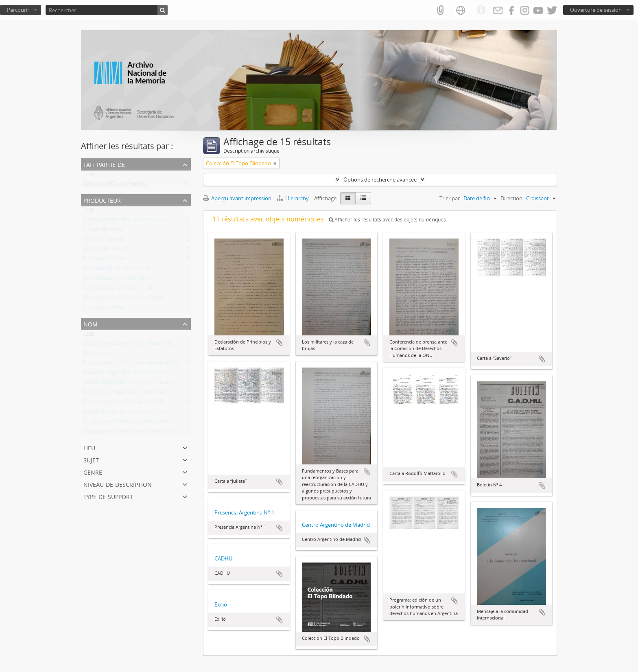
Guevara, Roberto (104, 309)
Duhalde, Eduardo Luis (110, 260)
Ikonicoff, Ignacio (103, 241)
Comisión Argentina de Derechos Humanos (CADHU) (146, 221)
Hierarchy (293, 198)
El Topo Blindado (103, 231)
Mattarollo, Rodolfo (106, 250)
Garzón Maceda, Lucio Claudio (119, 289)
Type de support (108, 496)
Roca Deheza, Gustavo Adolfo (118, 280)
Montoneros (98, 355)
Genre (93, 472)
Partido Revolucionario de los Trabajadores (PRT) (141, 384)
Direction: (512, 198)
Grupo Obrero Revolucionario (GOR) (126, 423)
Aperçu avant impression (237, 198)
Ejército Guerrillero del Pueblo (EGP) (126, 394)
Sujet (91, 459)
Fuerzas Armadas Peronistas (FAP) (124, 403)
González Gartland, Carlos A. (116, 270)
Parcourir (18, 10)
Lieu (89, 447)
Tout (88, 175)
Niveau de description (118, 484)
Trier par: (450, 198)
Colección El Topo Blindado (115, 185)
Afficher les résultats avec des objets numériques (387, 220)
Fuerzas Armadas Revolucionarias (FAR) (130, 364)
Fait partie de (104, 164)
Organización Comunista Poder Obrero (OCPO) (139, 433)
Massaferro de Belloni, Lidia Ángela (124, 299)
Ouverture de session (596, 10)
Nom (91, 323)
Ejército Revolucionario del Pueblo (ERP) (131, 345)
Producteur (102, 200)
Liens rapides (481, 10)
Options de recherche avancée (380, 179)
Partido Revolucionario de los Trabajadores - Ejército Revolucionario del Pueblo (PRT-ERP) (190, 413)
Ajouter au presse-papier (280, 343)
